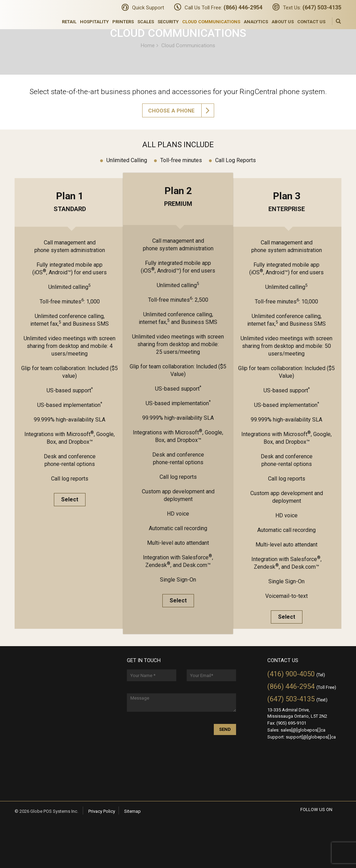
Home (148, 45)
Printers (123, 22)
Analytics (256, 22)
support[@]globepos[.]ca (311, 737)
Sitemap (132, 811)
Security (168, 22)
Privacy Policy (102, 811)
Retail (69, 22)
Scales (146, 22)
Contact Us (311, 22)
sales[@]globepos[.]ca (303, 730)
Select (70, 499)
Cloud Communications (211, 22)
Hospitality (94, 22)
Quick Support (148, 8)
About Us (283, 22)
